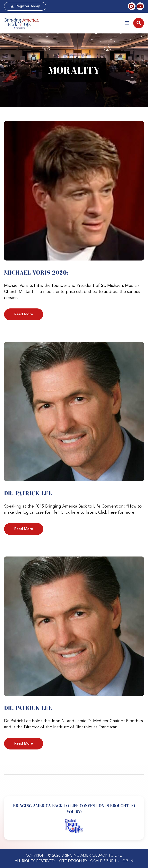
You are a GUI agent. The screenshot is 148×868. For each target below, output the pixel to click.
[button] (127, 23)
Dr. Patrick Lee (28, 493)
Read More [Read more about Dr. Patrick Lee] (24, 529)
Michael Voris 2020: (36, 273)
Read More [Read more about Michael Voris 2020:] (24, 314)
